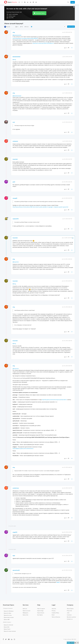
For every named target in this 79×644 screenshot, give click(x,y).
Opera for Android (8, 625)
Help (39, 605)
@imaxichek (16, 262)
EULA (53, 615)
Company (70, 605)
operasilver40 (16, 570)
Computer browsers (8, 608)
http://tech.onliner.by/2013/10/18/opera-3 (43, 43)
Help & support (41, 609)
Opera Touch (7, 629)
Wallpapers (26, 613)
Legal (54, 605)
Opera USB (7, 619)
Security (54, 609)
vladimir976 (16, 219)
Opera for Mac (8, 613)
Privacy (54, 611)
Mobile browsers (7, 622)
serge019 (15, 532)
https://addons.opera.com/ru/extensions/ (23, 448)
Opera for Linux (8, 615)
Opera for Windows (9, 611)
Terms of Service (56, 617)
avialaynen (15, 141)
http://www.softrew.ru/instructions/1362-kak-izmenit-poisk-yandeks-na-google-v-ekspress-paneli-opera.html (40, 207)
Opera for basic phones (10, 631)
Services (26, 605)
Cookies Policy (55, 613)
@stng (14, 60)
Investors (69, 615)
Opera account (27, 611)
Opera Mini (7, 627)
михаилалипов (16, 57)
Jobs (68, 613)
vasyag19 (15, 198)
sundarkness (16, 488)
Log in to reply (71, 27)
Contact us (70, 619)
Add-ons (25, 609)
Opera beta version (9, 617)
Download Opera (40, 13)
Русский (8, 27)
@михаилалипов (17, 35)
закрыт (58, 582)
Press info (69, 611)
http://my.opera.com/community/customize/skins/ (54, 400)
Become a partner (71, 617)
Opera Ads (25, 615)
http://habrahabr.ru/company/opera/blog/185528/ (25, 38)
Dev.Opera (40, 615)
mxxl (14, 122)
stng (14, 32)
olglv (14, 556)
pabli (14, 182)
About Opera (70, 609)
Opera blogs (40, 611)
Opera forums (41, 613)
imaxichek (15, 159)
